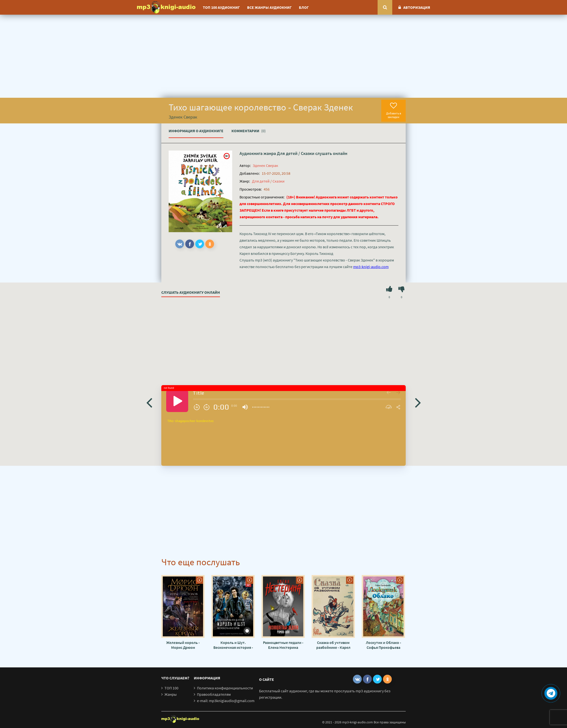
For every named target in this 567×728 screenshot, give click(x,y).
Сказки (308, 153)
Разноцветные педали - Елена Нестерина (283, 645)
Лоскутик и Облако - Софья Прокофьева (383, 645)
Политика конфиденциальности (225, 688)
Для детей (287, 153)
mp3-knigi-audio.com (371, 267)
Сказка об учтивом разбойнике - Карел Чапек (333, 645)
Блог (304, 7)
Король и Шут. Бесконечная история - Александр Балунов (233, 645)
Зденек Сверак (265, 165)
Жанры (171, 694)
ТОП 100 (171, 688)
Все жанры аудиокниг (269, 7)
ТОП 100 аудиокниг (221, 7)
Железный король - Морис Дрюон (183, 645)
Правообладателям (214, 694)
